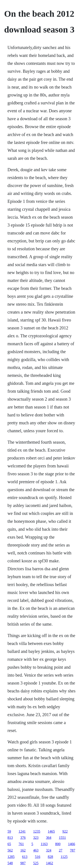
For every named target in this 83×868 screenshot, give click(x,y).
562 (10, 850)
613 (25, 857)
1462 (50, 863)
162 (23, 850)
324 (49, 850)
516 (38, 857)
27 (61, 850)
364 (49, 838)
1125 (64, 857)
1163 (44, 844)
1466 (71, 844)
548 (10, 863)
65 (9, 844)
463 (36, 850)
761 (21, 844)
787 (73, 850)
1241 (22, 831)
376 (23, 838)
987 (23, 863)
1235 (37, 831)
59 (9, 831)
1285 (11, 857)
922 (65, 831)
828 (50, 857)
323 (36, 838)
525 (36, 863)
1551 (62, 838)
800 (58, 844)
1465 (51, 831)
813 (10, 838)
